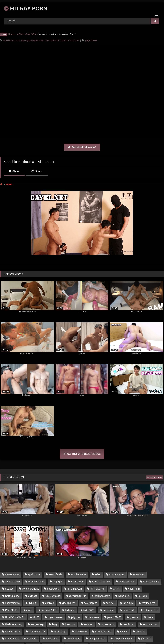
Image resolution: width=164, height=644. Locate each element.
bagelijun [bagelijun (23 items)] (58, 582)
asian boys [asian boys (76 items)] (139, 574)
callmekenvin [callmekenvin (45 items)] (97, 589)
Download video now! (82, 147)
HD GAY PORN (26, 8)
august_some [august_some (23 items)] (12, 582)
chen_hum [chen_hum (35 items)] (134, 589)
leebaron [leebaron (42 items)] (88, 624)
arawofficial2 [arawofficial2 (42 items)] (56, 574)
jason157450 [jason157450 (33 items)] (114, 617)
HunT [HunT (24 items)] (36, 617)
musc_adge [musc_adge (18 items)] (60, 632)
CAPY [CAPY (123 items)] (116, 589)
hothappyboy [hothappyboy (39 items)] (150, 610)
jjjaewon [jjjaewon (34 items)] (134, 617)
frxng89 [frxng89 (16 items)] (33, 603)
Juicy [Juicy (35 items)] (150, 617)
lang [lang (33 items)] (54, 624)
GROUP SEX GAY (70, 40)
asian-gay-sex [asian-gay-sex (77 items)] (117, 574)
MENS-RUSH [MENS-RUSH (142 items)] (150, 624)
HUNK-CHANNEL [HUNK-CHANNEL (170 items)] (15, 617)
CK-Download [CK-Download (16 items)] (53, 596)
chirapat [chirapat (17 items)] (33, 596)
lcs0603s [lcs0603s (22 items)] (70, 624)
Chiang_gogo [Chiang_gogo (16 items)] (12, 596)
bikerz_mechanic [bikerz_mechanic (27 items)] (101, 582)
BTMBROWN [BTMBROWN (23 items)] (75, 589)
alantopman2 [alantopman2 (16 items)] (12, 574)
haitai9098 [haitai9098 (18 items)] (89, 610)
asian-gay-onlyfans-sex (32, 40)
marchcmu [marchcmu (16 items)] (128, 624)
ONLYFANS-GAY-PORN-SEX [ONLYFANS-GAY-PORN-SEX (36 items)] (21, 639)
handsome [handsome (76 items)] (109, 610)
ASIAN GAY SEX (27, 34)
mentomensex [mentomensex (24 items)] (13, 632)
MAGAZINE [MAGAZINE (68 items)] (108, 624)
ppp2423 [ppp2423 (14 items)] (146, 639)
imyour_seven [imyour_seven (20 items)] (55, 617)
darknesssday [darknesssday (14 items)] (102, 596)
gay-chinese (91, 40)
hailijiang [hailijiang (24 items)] (70, 610)
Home (11, 34)
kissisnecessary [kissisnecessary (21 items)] (14, 624)
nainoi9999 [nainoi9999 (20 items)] (81, 632)
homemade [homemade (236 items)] (129, 610)
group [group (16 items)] (29, 610)
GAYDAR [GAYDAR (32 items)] (128, 603)
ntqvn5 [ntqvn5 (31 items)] (124, 632)
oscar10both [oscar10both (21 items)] (74, 639)
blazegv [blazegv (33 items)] (9, 589)
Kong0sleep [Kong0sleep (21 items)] (37, 624)
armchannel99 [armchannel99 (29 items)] (78, 574)
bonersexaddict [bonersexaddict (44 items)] (30, 589)
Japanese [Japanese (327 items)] (93, 617)
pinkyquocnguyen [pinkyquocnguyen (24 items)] (123, 639)
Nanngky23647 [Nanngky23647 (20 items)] (103, 632)
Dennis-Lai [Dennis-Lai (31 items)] (124, 596)
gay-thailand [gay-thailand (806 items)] (91, 603)
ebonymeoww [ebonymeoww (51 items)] (12, 603)
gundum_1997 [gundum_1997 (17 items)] (49, 610)
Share (37, 171)
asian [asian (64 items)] (98, 574)
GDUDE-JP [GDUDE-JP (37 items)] (11, 610)
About (14, 171)
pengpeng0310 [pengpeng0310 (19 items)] (97, 639)
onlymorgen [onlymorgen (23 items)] (52, 639)
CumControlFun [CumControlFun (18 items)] (78, 596)
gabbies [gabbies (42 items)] (49, 603)
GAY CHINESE (52, 40)
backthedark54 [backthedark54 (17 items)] (36, 582)
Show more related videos (82, 454)
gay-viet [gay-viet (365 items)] (110, 603)
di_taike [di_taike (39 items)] (143, 596)
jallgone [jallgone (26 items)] (75, 617)
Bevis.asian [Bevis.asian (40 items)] (77, 582)
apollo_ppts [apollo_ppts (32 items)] (34, 574)
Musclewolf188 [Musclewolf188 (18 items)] (37, 632)
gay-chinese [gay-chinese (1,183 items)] (69, 603)
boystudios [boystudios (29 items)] (53, 589)
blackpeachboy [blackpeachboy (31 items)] (151, 582)
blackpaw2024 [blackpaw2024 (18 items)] (127, 582)
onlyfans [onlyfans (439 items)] (141, 632)
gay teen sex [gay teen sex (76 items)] (149, 603)
